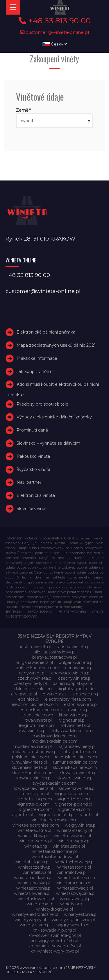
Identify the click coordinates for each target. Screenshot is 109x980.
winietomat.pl (41, 904)
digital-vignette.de (76, 689)
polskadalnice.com (31, 757)
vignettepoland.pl (57, 815)
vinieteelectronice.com (36, 825)
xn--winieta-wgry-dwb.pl (55, 951)
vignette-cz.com (75, 799)
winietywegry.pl (30, 920)
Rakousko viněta (33, 456)
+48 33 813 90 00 (55, 21)
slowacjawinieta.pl (34, 778)
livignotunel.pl (72, 720)
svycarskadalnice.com (54, 783)
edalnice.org (86, 694)
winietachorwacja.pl (75, 862)
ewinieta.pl (79, 710)
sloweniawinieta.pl (75, 778)
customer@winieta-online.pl (55, 32)
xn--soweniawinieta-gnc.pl (55, 935)
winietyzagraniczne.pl (73, 920)
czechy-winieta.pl (35, 678)
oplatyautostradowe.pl (35, 752)
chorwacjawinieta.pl (71, 673)
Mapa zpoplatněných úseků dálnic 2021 (56, 345)
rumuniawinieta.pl (29, 762)
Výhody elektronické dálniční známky (54, 417)
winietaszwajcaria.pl (76, 893)
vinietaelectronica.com (55, 820)
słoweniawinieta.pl (77, 788)
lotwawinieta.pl (32, 731)
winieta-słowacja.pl (72, 836)
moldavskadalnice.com (54, 741)
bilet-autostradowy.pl (54, 652)
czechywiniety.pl (30, 683)
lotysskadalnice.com (73, 731)
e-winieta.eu (55, 694)
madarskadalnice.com (55, 736)
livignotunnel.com (37, 725)
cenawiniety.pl (79, 668)
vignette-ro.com (36, 809)
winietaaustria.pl (69, 846)
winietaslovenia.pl (34, 888)
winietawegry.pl (76, 899)
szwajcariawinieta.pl (33, 788)
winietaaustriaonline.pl (54, 851)
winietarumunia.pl (73, 883)
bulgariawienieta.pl (34, 662)
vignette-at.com (72, 794)
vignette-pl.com (33, 804)
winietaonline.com (77, 878)
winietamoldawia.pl (33, 878)
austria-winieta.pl (35, 647)
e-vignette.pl (24, 694)
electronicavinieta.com (68, 699)
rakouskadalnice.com (76, 757)
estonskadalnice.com (41, 710)
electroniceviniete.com (35, 704)
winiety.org (71, 904)
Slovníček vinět (32, 509)
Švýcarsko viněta (33, 469)
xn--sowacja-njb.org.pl (54, 930)
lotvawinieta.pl (76, 725)
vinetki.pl (89, 815)
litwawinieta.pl (38, 720)
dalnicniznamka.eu (33, 689)
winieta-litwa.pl (33, 836)
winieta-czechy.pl (74, 830)
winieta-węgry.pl (74, 841)
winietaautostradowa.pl (55, 857)
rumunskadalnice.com (75, 762)
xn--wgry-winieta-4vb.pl (55, 941)
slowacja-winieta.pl (79, 773)
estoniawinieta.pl (81, 704)
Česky (55, 44)
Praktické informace (37, 358)
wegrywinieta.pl (81, 825)
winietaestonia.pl (74, 867)
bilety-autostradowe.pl (54, 657)
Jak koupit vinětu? (35, 371)
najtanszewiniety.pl (77, 746)
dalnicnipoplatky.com (74, 683)
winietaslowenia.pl (32, 893)
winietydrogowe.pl (54, 909)
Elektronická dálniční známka (46, 332)
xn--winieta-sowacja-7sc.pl (55, 946)
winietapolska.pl (34, 883)
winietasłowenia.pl (36, 899)
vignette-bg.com (35, 799)
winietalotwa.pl (72, 872)
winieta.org (36, 846)
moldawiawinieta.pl (33, 746)
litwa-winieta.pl (74, 715)
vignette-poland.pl (74, 804)
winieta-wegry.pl (35, 841)
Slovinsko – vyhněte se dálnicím (48, 443)
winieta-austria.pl (34, 830)
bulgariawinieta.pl (76, 662)
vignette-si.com (74, 809)
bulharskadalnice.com (37, 668)
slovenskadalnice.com (75, 767)
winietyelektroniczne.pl (35, 914)
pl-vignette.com (80, 752)
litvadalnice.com (37, 715)
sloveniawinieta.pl (30, 767)
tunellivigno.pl (35, 794)
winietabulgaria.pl (32, 862)
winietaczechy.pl (35, 867)
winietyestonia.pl (81, 914)
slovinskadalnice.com (33, 773)
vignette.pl (22, 815)
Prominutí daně (32, 430)
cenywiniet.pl (32, 673)
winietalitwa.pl (37, 872)
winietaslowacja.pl (75, 888)
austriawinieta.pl (74, 647)
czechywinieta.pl (75, 678)
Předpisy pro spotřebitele (42, 404)
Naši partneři (30, 482)
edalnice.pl (29, 699)
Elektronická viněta (36, 495)
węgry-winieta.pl (73, 925)
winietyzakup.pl (35, 925)
